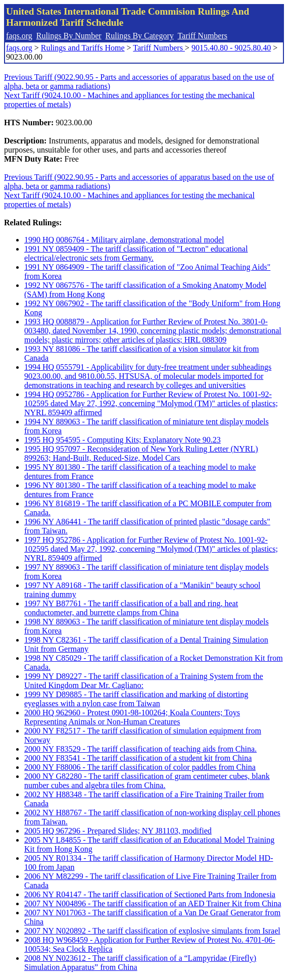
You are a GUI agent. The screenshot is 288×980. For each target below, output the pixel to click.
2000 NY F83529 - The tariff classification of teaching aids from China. (140, 749)
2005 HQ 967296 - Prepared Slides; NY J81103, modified (118, 831)
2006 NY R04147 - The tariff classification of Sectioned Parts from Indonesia (150, 894)
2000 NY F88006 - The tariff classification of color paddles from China (140, 767)
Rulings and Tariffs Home (83, 48)
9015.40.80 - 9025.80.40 (231, 48)
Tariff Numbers (202, 36)
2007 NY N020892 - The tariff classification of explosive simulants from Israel (152, 931)
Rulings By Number (69, 36)
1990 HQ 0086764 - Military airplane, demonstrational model (124, 240)
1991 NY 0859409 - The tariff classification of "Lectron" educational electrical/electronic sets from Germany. (136, 253)
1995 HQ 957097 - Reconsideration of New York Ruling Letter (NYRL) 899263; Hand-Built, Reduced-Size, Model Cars (141, 453)
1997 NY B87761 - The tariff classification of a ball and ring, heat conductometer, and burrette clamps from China (131, 608)
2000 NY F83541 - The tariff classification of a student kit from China (138, 758)
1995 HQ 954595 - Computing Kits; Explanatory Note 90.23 (123, 440)
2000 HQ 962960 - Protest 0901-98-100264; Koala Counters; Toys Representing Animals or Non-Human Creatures (132, 717)
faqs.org (19, 36)
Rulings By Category (140, 36)
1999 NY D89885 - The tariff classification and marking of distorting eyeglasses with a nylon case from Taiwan (136, 699)
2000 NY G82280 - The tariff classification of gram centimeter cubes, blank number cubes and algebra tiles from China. (147, 781)
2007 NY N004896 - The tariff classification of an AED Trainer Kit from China (153, 903)
